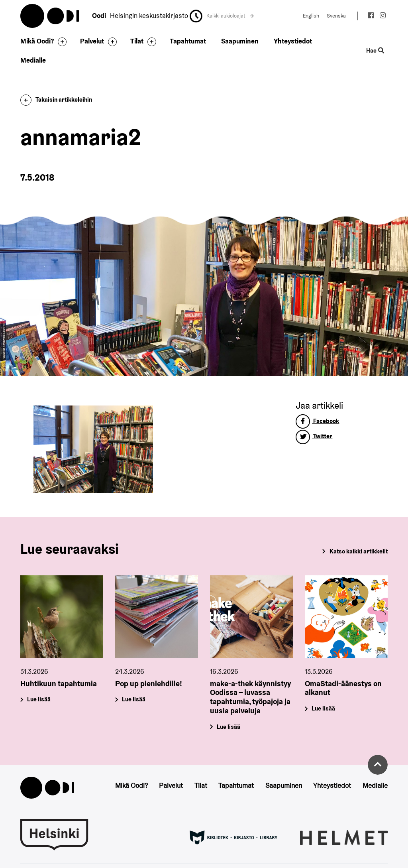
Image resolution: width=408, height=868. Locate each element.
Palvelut (92, 41)
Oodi (50, 16)
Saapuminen (240, 41)
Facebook (317, 421)
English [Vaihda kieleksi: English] (311, 16)
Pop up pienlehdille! (149, 683)
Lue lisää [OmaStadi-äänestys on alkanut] (323, 708)
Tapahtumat (188, 41)
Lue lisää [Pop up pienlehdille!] (134, 700)
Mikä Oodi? (37, 41)
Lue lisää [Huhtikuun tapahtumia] (39, 700)
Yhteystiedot (293, 41)
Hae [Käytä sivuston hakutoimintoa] (375, 51)
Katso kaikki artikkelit (359, 551)
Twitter (314, 436)
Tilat (137, 41)
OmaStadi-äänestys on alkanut (343, 688)
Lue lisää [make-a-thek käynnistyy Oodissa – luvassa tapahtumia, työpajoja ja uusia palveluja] (229, 727)
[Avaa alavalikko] (60, 42)
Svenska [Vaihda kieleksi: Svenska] (336, 16)
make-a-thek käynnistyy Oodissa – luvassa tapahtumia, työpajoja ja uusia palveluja (250, 697)
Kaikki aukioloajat (230, 16)
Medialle (33, 60)
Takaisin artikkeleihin (56, 99)
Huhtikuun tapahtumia (59, 683)
